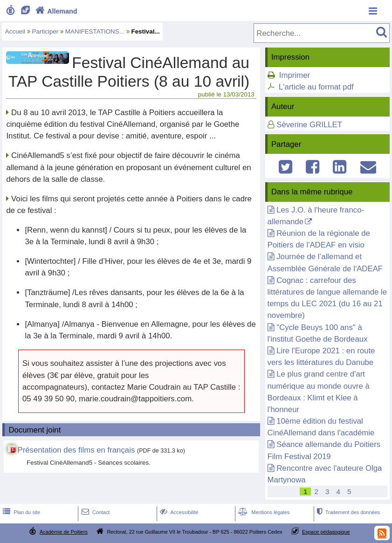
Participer (45, 31)
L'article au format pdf (316, 87)
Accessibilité (178, 512)
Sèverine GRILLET (309, 125)
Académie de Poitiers (64, 532)
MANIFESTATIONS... (95, 31)
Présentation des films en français (76, 450)
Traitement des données (347, 512)
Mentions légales (263, 512)
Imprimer (295, 75)
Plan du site (21, 512)
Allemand (55, 11)
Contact (95, 512)
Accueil (15, 31)
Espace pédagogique (326, 532)
